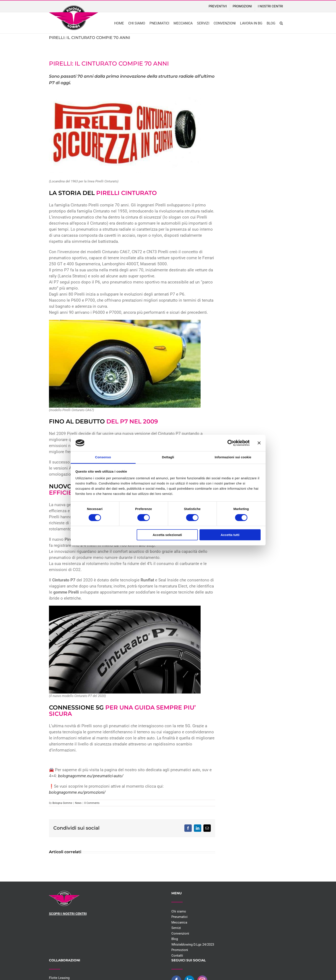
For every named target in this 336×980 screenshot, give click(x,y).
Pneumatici (179, 917)
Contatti (177, 956)
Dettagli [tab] (168, 457)
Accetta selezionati (167, 535)
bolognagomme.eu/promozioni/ (77, 792)
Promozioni (180, 950)
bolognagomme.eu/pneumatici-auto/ (90, 776)
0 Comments (92, 803)
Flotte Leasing (59, 978)
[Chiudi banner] (259, 443)
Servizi (176, 928)
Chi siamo (179, 911)
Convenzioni (180, 933)
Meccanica (179, 922)
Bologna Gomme (62, 803)
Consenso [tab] (103, 457)
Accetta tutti (230, 535)
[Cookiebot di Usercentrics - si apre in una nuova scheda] (231, 443)
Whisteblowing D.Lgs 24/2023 (193, 945)
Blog (175, 939)
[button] (281, 23)
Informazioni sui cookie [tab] (233, 457)
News (78, 803)
